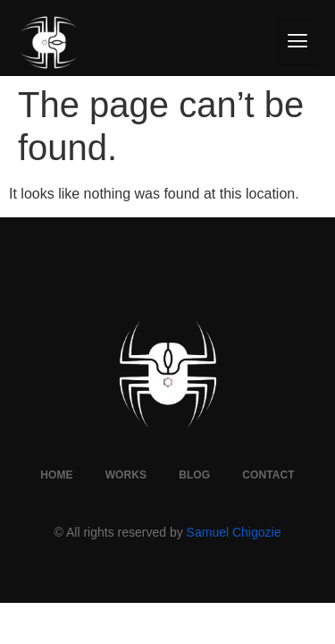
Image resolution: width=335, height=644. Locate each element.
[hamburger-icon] (297, 42)
